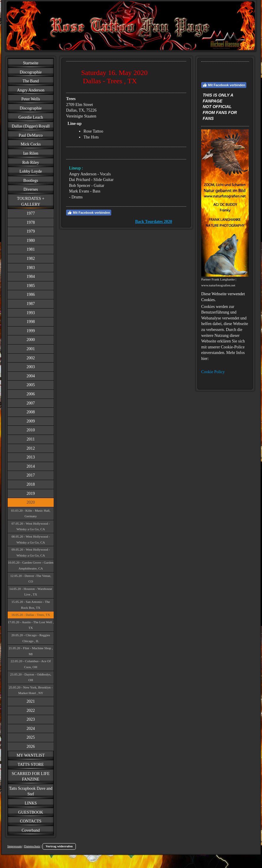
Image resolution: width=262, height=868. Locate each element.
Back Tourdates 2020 (154, 222)
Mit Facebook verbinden (89, 213)
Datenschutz (32, 846)
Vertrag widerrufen (59, 846)
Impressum (15, 846)
